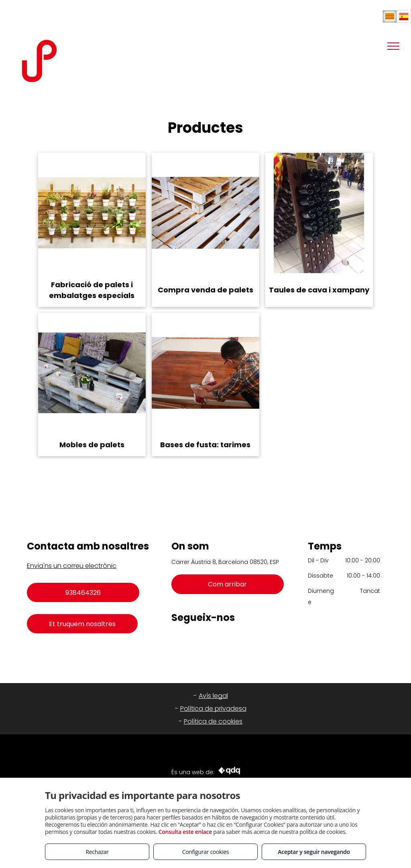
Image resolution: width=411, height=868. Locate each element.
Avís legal (213, 696)
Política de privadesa (213, 709)
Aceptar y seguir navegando (314, 852)
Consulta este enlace (185, 832)
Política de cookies (213, 721)
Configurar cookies (206, 852)
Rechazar (97, 852)
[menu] (393, 46)
